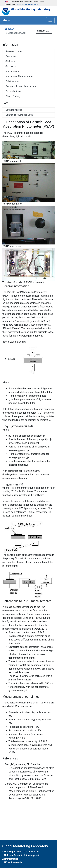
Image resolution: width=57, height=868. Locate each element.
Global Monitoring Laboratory (31, 9)
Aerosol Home (14, 51)
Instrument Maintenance (19, 76)
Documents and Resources (21, 86)
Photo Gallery (13, 96)
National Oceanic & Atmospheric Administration (21, 857)
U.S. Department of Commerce (21, 852)
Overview (11, 56)
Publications (12, 81)
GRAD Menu (43, 31)
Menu (6, 20)
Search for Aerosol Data (19, 115)
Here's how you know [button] (27, 5)
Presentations (13, 91)
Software (11, 66)
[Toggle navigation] (50, 20)
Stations (10, 61)
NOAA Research (13, 862)
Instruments (12, 71)
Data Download (14, 110)
